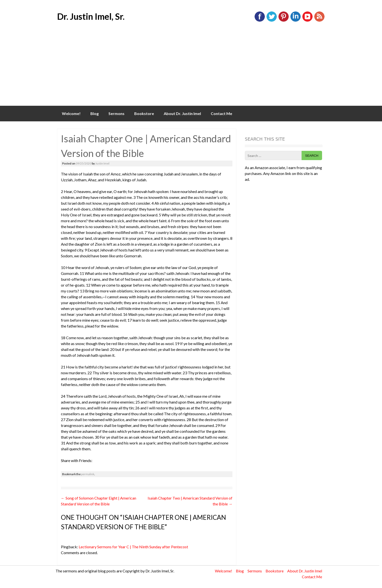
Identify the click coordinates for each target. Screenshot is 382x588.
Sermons (116, 113)
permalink (88, 474)
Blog (95, 113)
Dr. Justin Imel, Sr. (91, 16)
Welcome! (71, 113)
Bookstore (144, 113)
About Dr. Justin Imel (182, 113)
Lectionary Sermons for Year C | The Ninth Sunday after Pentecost (133, 547)
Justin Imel (102, 163)
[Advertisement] (191, 69)
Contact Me (221, 113)
